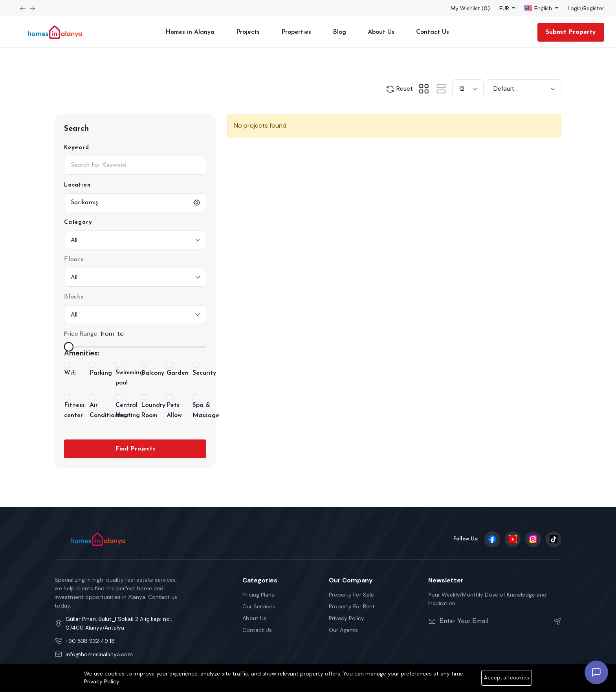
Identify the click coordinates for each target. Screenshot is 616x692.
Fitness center (74, 410)
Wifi (70, 373)
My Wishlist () (470, 8)
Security (204, 373)
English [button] (539, 8)
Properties (296, 32)
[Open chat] (596, 672)
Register (594, 8)
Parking (101, 373)
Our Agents (343, 630)
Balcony (153, 373)
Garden (178, 373)
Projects (248, 32)
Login (575, 8)
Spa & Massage (206, 410)
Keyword (77, 148)
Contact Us (433, 32)
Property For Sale (351, 595)
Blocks (74, 297)
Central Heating (128, 410)
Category (78, 222)
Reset (399, 89)
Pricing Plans (258, 595)
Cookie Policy (544, 683)
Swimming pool (129, 378)
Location (77, 185)
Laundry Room (153, 410)
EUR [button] (505, 8)
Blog (339, 32)
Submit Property (571, 32)
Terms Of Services (453, 683)
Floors (74, 260)
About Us (381, 32)
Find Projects (135, 449)
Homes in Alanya (190, 32)
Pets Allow (174, 410)
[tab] (424, 89)
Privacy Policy (346, 618)
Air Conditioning (108, 410)
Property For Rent (352, 606)
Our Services (259, 606)
